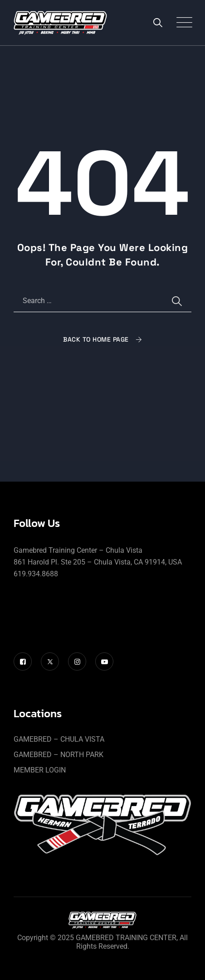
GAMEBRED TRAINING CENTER (126, 938)
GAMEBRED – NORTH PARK (59, 755)
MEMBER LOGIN (40, 770)
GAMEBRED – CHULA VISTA (59, 739)
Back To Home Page (96, 339)
